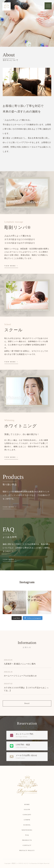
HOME (27, 804)
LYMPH (27, 820)
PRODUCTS (27, 840)
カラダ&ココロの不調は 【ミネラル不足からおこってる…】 (26, 689)
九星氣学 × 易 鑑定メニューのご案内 (20, 664)
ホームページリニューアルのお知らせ (20, 676)
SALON (27, 809)
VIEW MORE (10, 266)
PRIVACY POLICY (27, 850)
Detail (27, 703)
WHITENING (27, 830)
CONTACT (27, 845)
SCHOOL (27, 825)
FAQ (27, 835)
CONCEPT (27, 815)
